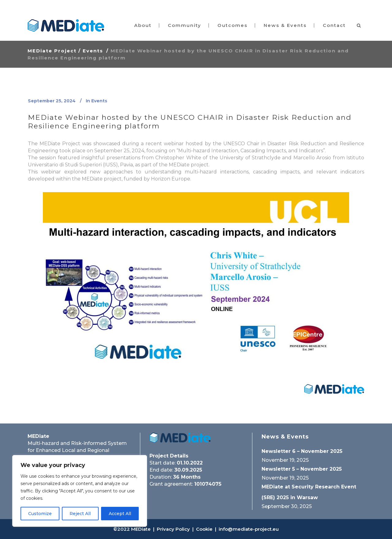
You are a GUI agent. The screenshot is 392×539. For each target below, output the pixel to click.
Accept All (120, 514)
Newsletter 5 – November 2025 (302, 469)
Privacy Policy (173, 529)
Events (93, 51)
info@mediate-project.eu (249, 529)
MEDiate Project (52, 51)
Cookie (204, 529)
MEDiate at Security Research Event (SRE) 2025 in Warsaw (309, 492)
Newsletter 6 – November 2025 (302, 451)
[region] (80, 491)
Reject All (80, 514)
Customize (40, 514)
